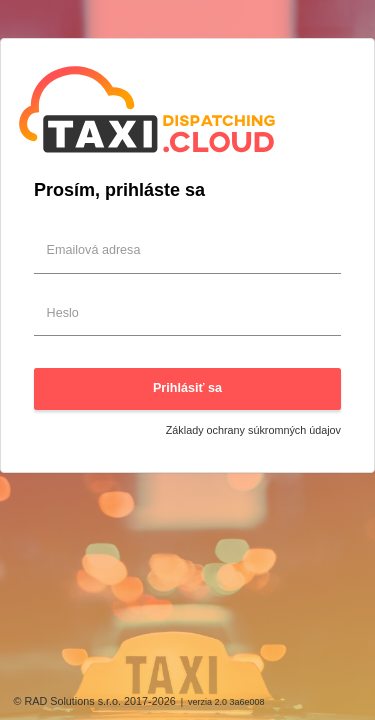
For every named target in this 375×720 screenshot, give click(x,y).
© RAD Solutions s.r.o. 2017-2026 (95, 701)
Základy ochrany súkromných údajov (253, 430)
